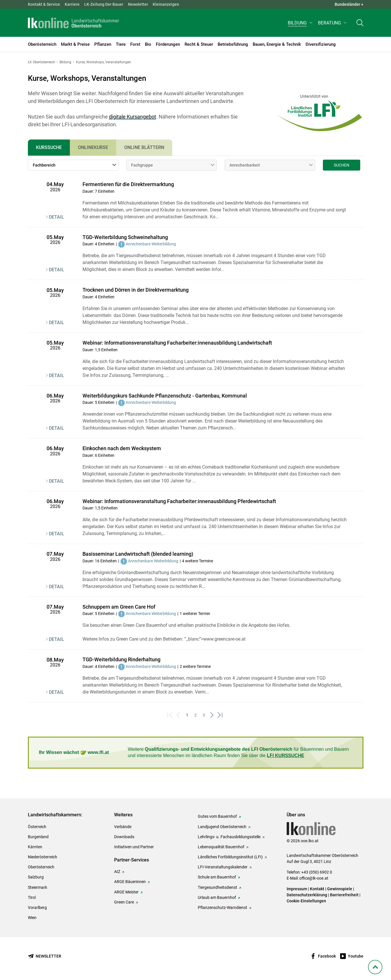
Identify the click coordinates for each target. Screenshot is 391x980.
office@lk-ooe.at (314, 878)
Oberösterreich (41, 867)
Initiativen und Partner (134, 847)
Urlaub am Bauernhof (217, 897)
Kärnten (35, 847)
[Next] (212, 715)
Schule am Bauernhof (217, 877)
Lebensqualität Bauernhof (221, 847)
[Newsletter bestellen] (45, 956)
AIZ (117, 872)
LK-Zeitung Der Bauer (104, 4)
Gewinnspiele (340, 889)
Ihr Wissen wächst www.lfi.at (74, 753)
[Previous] (179, 715)
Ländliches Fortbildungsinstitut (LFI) (230, 857)
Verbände (123, 827)
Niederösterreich (43, 857)
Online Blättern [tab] (144, 147)
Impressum (297, 889)
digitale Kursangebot (133, 117)
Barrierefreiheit (344, 895)
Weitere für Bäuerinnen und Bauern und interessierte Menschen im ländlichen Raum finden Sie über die (238, 752)
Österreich (37, 827)
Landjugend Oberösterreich (222, 827)
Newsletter (138, 4)
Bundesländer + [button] (349, 4)
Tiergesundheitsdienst (217, 887)
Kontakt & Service (44, 4)
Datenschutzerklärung (307, 895)
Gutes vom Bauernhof (217, 816)
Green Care (124, 902)
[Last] (221, 715)
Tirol (32, 897)
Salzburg (36, 877)
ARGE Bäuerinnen (130, 882)
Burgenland (38, 837)
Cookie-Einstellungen (306, 901)
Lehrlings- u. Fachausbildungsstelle (229, 837)
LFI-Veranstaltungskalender (223, 867)
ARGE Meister (126, 892)
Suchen (342, 165)
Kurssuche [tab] (49, 147)
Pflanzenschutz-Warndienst (223, 908)
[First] (171, 715)
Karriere (72, 4)
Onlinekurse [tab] (93, 147)
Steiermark (38, 887)
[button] (301, 25)
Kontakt (317, 889)
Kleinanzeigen (166, 4)
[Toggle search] (360, 25)
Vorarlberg (37, 908)
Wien (32, 918)
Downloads (124, 837)
